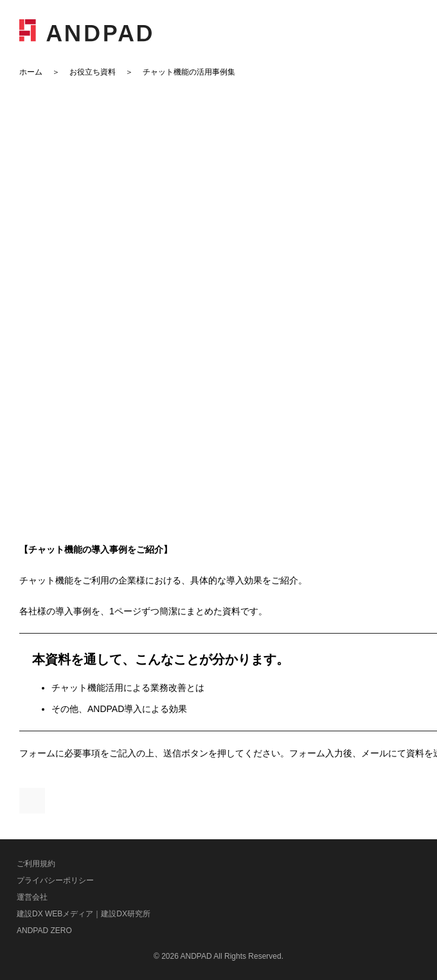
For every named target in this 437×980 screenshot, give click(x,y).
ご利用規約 (36, 864)
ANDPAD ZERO (44, 931)
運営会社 (32, 897)
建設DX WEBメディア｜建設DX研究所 (84, 914)
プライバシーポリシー (55, 880)
